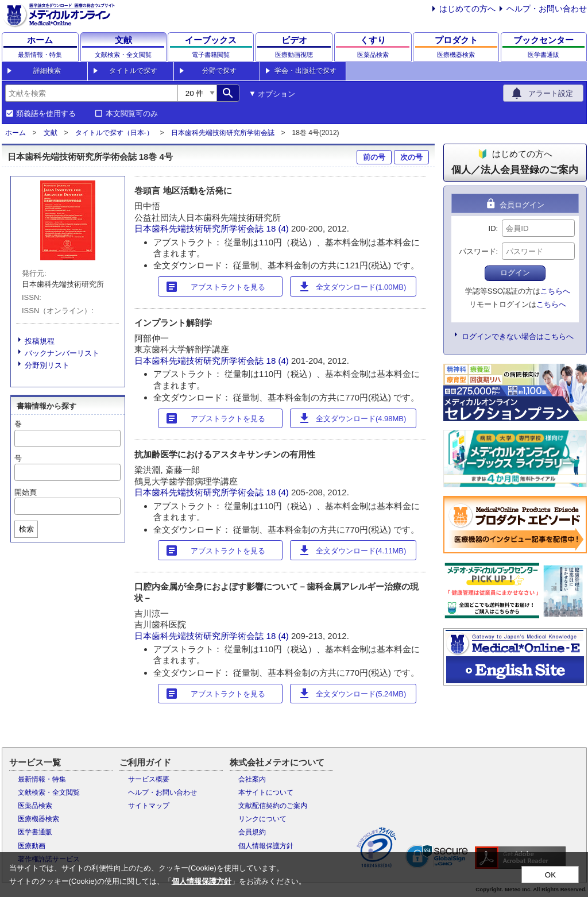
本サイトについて (266, 792)
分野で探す (219, 71)
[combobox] (91, 93)
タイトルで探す (133, 71)
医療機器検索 (38, 819)
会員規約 (252, 832)
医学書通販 (35, 832)
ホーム (16, 133)
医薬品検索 (35, 806)
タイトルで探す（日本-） (114, 133)
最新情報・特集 (42, 779)
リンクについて (262, 819)
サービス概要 (149, 779)
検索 (26, 529)
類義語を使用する (46, 114)
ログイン (515, 273)
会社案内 (252, 779)
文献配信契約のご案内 (273, 806)
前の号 (374, 157)
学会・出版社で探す (305, 71)
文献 (51, 133)
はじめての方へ (467, 9)
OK (550, 875)
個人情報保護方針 (266, 846)
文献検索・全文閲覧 (49, 792)
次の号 (411, 157)
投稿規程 (40, 341)
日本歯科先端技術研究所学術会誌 (223, 133)
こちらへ (555, 291)
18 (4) (279, 228)
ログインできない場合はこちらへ (518, 336)
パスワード (477, 251)
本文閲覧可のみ (132, 114)
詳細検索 (47, 71)
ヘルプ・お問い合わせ (547, 9)
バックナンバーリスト (62, 353)
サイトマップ (149, 806)
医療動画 (32, 846)
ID (492, 228)
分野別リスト (47, 365)
